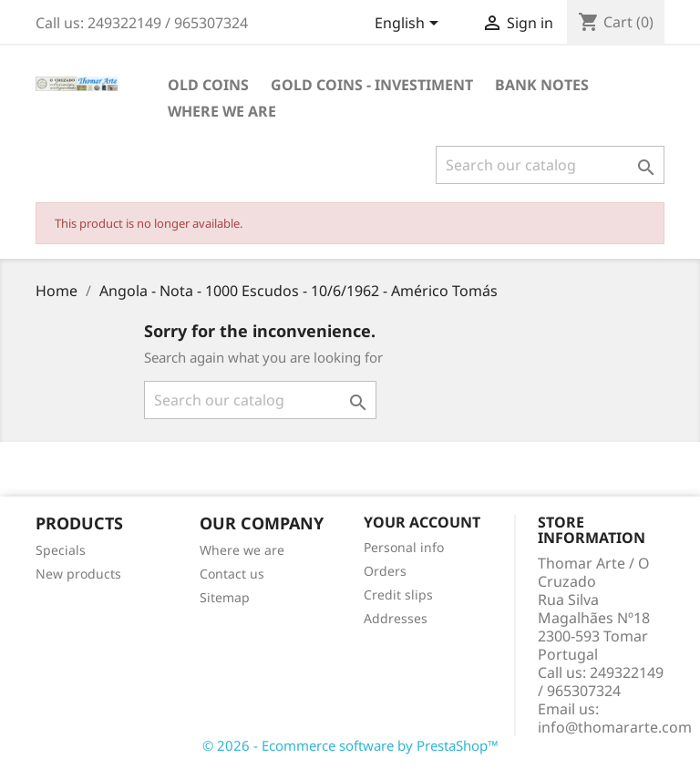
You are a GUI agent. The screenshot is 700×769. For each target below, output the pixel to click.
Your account (422, 522)
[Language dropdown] (410, 25)
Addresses (396, 618)
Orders (385, 571)
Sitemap (225, 597)
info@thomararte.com (615, 727)
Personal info (404, 547)
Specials (61, 550)
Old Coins (208, 85)
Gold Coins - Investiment (372, 85)
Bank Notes (542, 85)
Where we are (222, 111)
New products (78, 574)
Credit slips (398, 595)
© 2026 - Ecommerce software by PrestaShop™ (350, 745)
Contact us (232, 574)
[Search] (550, 165)
